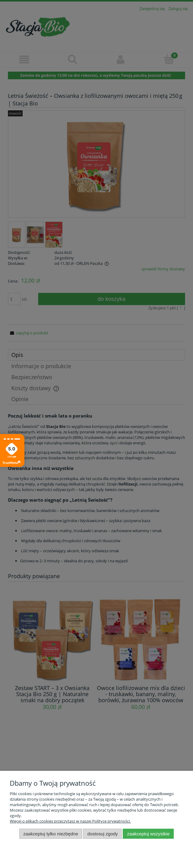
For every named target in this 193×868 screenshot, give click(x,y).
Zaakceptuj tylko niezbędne (51, 834)
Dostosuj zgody (103, 834)
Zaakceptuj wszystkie (148, 834)
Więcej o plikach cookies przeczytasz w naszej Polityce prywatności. (70, 821)
